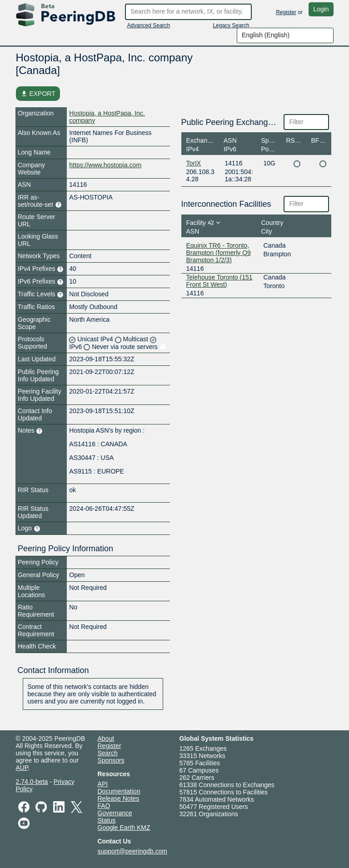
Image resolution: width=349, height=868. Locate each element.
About (106, 738)
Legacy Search (231, 25)
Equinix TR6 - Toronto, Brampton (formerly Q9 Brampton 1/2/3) (219, 253)
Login (321, 9)
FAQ (104, 806)
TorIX (194, 163)
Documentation (119, 791)
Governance (115, 813)
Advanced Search (149, 25)
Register (286, 12)
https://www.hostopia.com (105, 165)
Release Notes (119, 798)
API (103, 784)
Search (108, 753)
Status (107, 820)
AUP (22, 768)
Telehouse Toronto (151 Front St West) (219, 281)
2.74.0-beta (32, 782)
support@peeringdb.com (133, 851)
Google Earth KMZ (124, 828)
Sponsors (111, 760)
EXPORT (38, 94)
